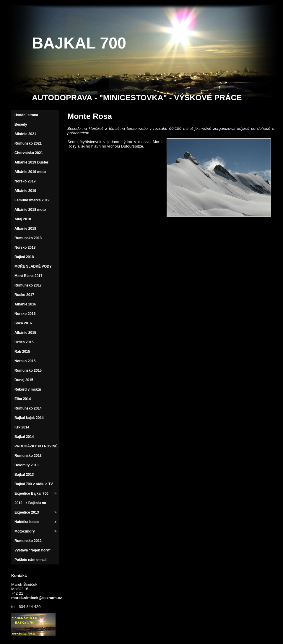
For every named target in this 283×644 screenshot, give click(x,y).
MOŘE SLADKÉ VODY (33, 266)
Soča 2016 (23, 323)
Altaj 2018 (23, 219)
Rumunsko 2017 (28, 285)
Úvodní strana (26, 115)
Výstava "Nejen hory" (32, 550)
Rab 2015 (22, 352)
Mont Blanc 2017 (29, 276)
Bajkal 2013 (24, 475)
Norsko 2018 (25, 247)
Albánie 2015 (25, 333)
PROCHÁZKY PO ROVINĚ (36, 446)
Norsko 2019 (25, 181)
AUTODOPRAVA (62, 98)
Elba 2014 (23, 399)
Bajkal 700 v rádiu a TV (34, 484)
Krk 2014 (22, 427)
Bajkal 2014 (24, 437)
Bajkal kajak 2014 (29, 418)
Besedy (21, 124)
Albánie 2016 (25, 304)
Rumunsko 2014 (28, 408)
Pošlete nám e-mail (31, 560)
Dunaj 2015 (24, 380)
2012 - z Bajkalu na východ (30, 507)
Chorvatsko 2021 (29, 153)
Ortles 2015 (24, 342)
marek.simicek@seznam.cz (33, 598)
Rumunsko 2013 (28, 456)
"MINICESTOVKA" (133, 98)
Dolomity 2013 (26, 465)
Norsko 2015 (25, 361)
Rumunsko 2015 (28, 370)
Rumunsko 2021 (28, 143)
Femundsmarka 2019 (32, 200)
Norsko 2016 (25, 314)
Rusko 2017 (24, 295)
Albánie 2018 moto (30, 210)
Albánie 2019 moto (30, 172)
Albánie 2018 (25, 229)
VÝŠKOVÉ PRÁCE (208, 98)
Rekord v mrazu (28, 389)
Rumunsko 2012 (28, 541)
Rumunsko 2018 (28, 238)
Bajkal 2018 (24, 257)
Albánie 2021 (25, 134)
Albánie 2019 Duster (31, 162)
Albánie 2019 (25, 191)
